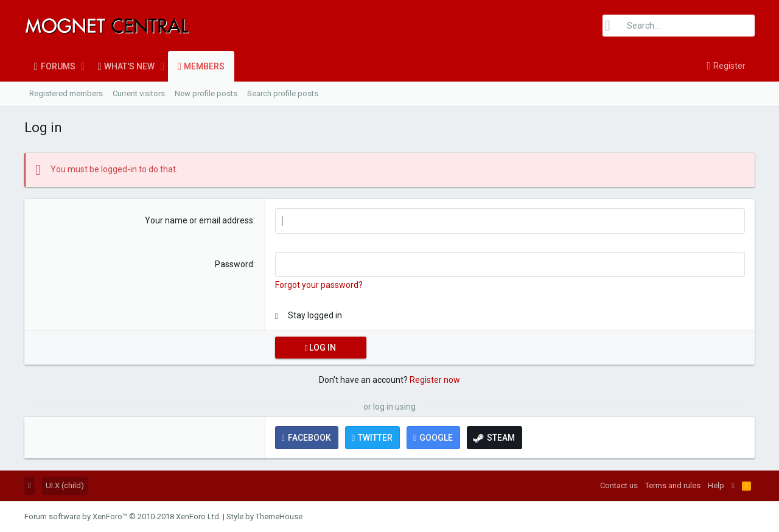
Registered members (66, 93)
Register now (435, 380)
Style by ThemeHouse (264, 516)
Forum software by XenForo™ (123, 516)
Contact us (619, 485)
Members (204, 66)
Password (234, 264)
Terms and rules (673, 485)
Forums (58, 66)
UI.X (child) (65, 485)
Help (716, 485)
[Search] (679, 26)
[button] (83, 66)
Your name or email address (199, 220)
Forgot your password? (319, 285)
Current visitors (139, 93)
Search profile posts (283, 93)
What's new (129, 66)
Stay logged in (315, 315)
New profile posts (206, 93)
